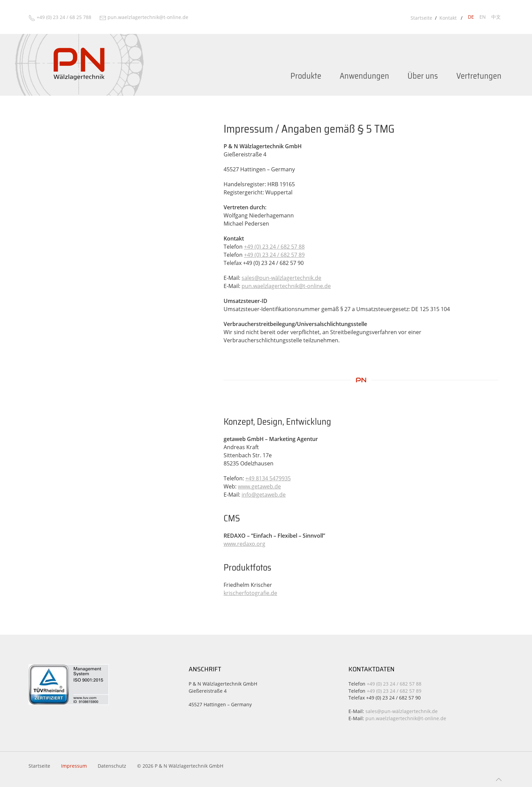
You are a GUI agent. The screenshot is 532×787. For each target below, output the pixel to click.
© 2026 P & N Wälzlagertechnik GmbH (180, 766)
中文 (496, 17)
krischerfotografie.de (250, 593)
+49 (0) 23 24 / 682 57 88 (274, 247)
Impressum (74, 766)
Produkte (306, 76)
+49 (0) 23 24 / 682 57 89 (274, 255)
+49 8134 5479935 (268, 478)
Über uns (423, 76)
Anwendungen (364, 76)
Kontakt (449, 18)
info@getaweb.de (264, 495)
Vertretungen (479, 76)
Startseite (421, 18)
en (483, 17)
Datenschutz (112, 766)
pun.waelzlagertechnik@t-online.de (286, 286)
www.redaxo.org (244, 544)
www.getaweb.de (259, 486)
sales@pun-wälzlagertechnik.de (281, 278)
